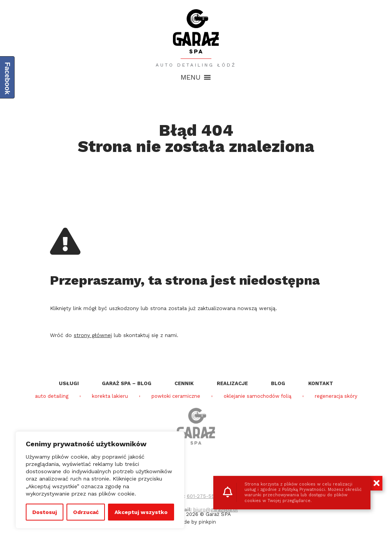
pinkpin (207, 522)
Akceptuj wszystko (141, 512)
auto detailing (52, 396)
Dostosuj (45, 512)
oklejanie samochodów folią (257, 396)
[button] (191, 77)
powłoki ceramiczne (176, 396)
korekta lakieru (110, 396)
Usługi (69, 383)
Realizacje (232, 383)
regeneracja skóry (336, 396)
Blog (278, 383)
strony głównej (93, 335)
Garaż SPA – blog (127, 383)
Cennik (184, 383)
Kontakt (321, 383)
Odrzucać (86, 512)
